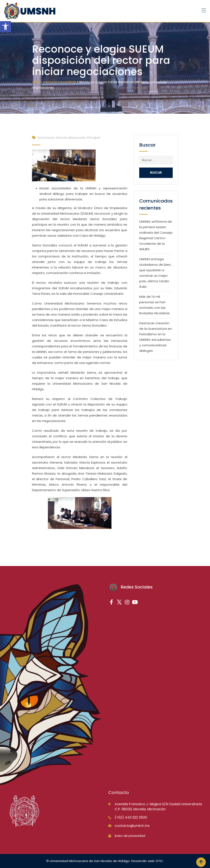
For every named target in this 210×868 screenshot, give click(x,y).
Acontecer (46, 138)
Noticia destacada (71, 138)
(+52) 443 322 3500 (131, 817)
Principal (94, 138)
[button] (6, 27)
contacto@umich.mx (132, 826)
